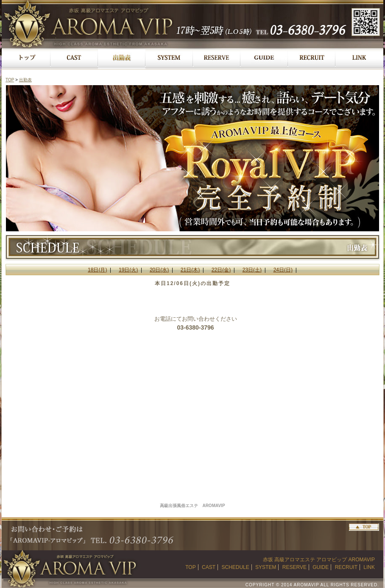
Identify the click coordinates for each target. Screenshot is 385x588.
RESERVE (294, 567)
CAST (209, 567)
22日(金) (221, 270)
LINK (369, 567)
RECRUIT (346, 567)
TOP (10, 80)
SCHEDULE (235, 567)
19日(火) (128, 270)
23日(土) (252, 270)
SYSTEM (266, 567)
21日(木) (190, 270)
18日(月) (97, 270)
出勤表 (25, 80)
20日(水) (159, 270)
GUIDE (321, 567)
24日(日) (283, 270)
